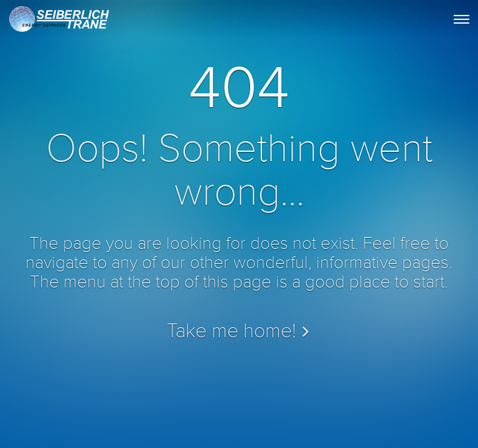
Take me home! (232, 331)
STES (58, 22)
